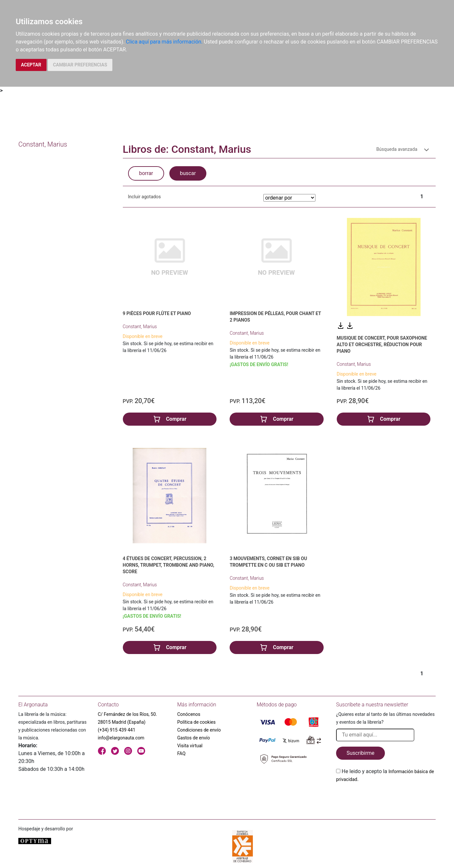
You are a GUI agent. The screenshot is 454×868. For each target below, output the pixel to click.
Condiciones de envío (199, 730)
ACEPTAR (31, 65)
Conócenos (189, 714)
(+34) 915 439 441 (117, 730)
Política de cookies (196, 722)
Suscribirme (360, 753)
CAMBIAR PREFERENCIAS (80, 65)
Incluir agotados (144, 197)
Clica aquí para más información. (164, 42)
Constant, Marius (140, 327)
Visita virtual (190, 746)
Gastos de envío (194, 738)
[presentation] (386, 799)
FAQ (181, 753)
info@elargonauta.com (121, 738)
